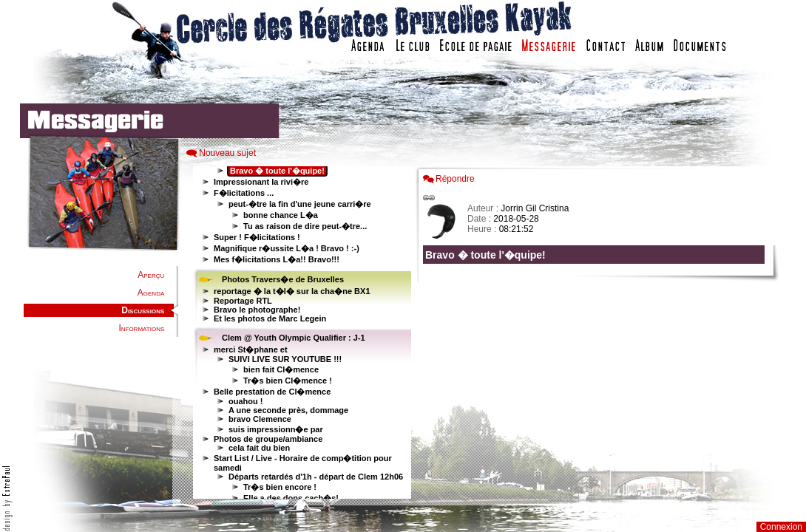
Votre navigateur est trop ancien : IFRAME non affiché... (300, 332)
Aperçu (151, 275)
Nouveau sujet (227, 153)
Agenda (151, 293)
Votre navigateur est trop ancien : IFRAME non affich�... (597, 332)
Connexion (781, 527)
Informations (141, 328)
